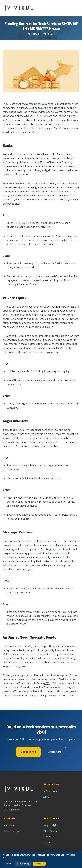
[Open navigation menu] (75, 8)
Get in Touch (28, 752)
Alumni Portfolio (12, 831)
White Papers (50, 831)
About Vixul (10, 825)
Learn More (55, 752)
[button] (41, 75)
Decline (8, 864)
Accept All (39, 864)
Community (49, 837)
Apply (46, 797)
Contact (47, 843)
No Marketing (23, 864)
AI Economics (50, 791)
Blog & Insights (51, 825)
